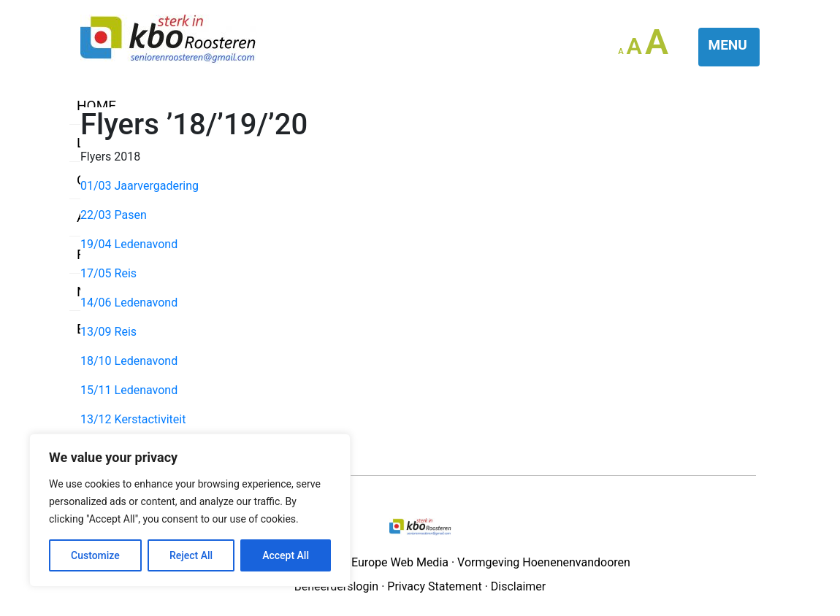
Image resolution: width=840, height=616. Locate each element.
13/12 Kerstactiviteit (133, 419)
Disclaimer (518, 586)
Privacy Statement (434, 586)
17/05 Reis (108, 273)
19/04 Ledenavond (129, 244)
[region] (190, 510)
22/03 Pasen (114, 215)
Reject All (191, 555)
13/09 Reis (108, 332)
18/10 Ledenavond (129, 361)
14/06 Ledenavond (129, 303)
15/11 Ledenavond (129, 390)
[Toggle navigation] (729, 47)
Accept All (286, 555)
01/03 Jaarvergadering (140, 186)
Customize (95, 555)
